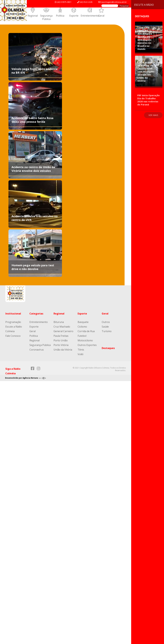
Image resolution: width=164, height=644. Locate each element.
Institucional (13, 314)
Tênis (81, 350)
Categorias (36, 314)
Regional (33, 16)
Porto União (61, 340)
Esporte (74, 16)
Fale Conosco (13, 336)
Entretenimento (90, 16)
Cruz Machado (62, 327)
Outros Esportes (87, 345)
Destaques (108, 348)
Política (60, 16)
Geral (101, 16)
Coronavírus (37, 350)
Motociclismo (85, 340)
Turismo (107, 331)
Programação (13, 322)
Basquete (83, 322)
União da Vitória (63, 350)
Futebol (82, 336)
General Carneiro (63, 331)
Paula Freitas (61, 336)
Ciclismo (82, 327)
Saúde (105, 327)
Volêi (80, 354)
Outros (106, 322)
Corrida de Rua (86, 331)
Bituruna (59, 322)
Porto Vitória (61, 345)
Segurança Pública (46, 17)
